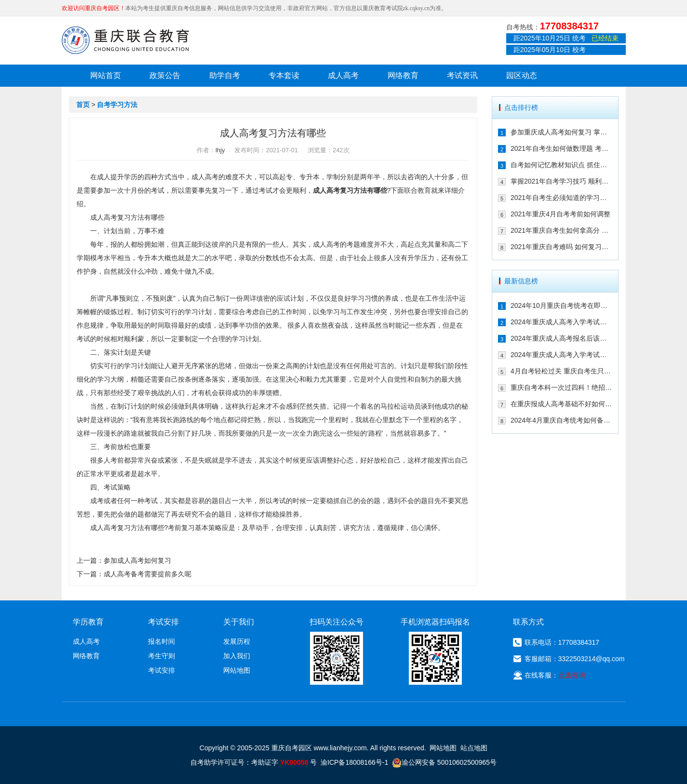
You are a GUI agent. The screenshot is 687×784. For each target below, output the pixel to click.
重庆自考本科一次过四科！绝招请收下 (561, 387)
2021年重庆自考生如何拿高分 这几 (561, 230)
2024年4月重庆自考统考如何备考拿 (561, 420)
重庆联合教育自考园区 (125, 40)
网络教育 (403, 75)
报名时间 (162, 641)
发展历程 (237, 641)
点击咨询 (572, 675)
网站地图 (237, 670)
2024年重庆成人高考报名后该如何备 (561, 338)
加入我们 (237, 656)
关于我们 (239, 622)
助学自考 (225, 75)
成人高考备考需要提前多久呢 (148, 574)
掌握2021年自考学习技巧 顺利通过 (561, 181)
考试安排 (162, 670)
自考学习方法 (117, 105)
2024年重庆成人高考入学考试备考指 (561, 322)
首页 (83, 105)
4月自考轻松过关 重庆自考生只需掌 (561, 371)
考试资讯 (462, 75)
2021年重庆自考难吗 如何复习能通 (561, 247)
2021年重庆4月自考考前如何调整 (560, 214)
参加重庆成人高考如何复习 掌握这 (561, 132)
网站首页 (106, 75)
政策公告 (165, 75)
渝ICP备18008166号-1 (354, 762)
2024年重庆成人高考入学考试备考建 (561, 355)
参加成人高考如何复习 (137, 560)
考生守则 (162, 656)
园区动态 (522, 75)
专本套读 (284, 75)
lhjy (220, 150)
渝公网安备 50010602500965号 (444, 762)
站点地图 (474, 748)
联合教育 (418, 190)
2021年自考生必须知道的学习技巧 (561, 198)
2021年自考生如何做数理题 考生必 (561, 148)
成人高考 (343, 75)
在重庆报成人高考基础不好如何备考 (561, 404)
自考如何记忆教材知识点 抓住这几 (561, 165)
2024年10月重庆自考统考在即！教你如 (561, 306)
